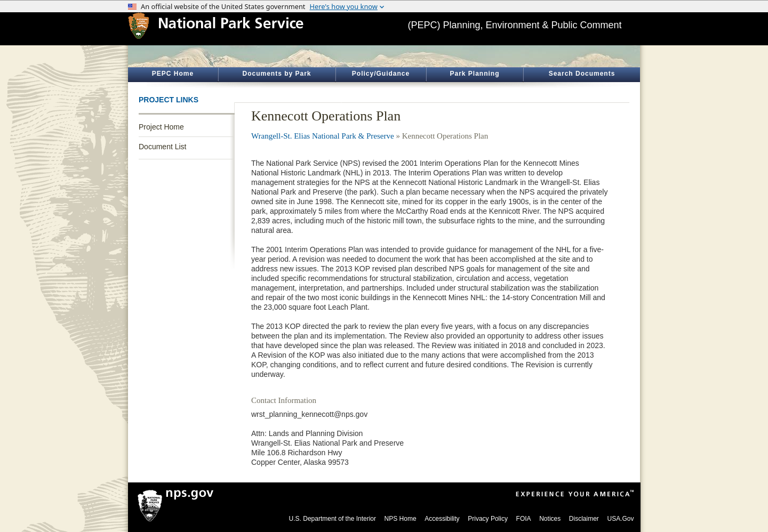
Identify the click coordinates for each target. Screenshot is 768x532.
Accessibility (442, 519)
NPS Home (401, 519)
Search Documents (582, 74)
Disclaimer (584, 519)
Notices (550, 519)
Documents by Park (277, 74)
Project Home (161, 127)
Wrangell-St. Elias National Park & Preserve (323, 136)
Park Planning (474, 74)
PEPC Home (173, 74)
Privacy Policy (488, 519)
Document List (162, 147)
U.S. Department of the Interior (333, 519)
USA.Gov (620, 519)
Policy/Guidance (381, 74)
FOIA (524, 519)
